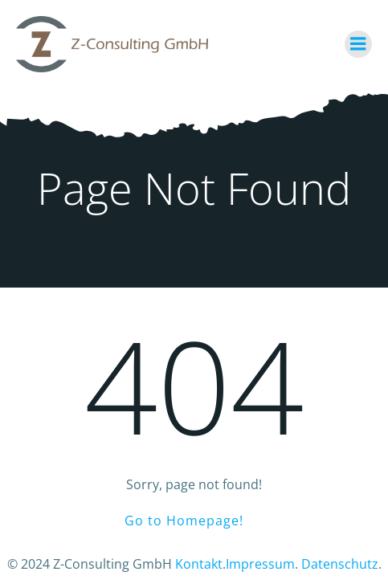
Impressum (260, 564)
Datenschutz (340, 564)
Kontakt (199, 564)
